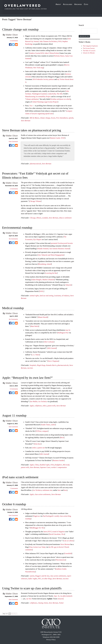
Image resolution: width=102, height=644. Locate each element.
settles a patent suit (38, 448)
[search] (87, 31)
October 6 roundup (14, 504)
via (61, 596)
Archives (78, 4)
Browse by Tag (84, 36)
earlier (53, 425)
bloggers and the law (42, 576)
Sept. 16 (56, 596)
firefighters (58, 465)
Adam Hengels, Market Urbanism (43, 280)
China (37, 465)
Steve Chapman (53, 361)
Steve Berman (26, 121)
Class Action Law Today (37, 547)
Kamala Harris (51, 365)
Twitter (61, 603)
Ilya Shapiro (37, 239)
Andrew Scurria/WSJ (37, 53)
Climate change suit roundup (20, 29)
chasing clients (43, 603)
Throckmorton (61, 560)
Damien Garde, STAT (57, 138)
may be (68, 330)
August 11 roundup (14, 415)
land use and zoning (46, 296)
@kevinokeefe (67, 596)
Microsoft (66, 465)
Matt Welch (35, 326)
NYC (40, 579)
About (58, 4)
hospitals (33, 365)
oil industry (66, 296)
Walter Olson (12, 35)
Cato (86, 4)
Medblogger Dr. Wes (37, 528)
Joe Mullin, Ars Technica (39, 401)
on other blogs (47, 579)
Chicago (33, 218)
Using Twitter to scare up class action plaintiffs (32, 588)
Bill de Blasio (34, 118)
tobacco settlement (65, 218)
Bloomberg (42, 264)
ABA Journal (52, 348)
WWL (42, 291)
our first (29, 599)
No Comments (13, 239)
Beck (62, 438)
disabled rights (45, 465)
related (49, 264)
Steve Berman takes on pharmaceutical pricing (32, 130)
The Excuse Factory (89, 48)
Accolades (68, 4)
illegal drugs (41, 365)
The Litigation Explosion (90, 46)
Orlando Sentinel (43, 249)
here (59, 490)
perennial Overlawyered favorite (62, 243)
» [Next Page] (16, 614)
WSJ (60, 41)
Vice (31, 106)
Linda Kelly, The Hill (55, 94)
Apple (32, 406)
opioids (71, 118)
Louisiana (58, 296)
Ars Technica (37, 490)
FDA (52, 465)
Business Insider (58, 460)
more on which (65, 99)
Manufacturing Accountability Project (38, 97)
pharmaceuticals (35, 164)
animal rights (34, 296)
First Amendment (62, 118)
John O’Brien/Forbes (52, 53)
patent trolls (51, 406)
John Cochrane (49, 342)
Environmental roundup (17, 228)
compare (45, 431)
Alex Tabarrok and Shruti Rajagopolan (51, 255)
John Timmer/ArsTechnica (48, 41)
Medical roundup (13, 308)
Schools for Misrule (89, 53)
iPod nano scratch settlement (20, 477)
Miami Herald (43, 317)
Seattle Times (46, 425)
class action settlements (43, 494)
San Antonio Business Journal (60, 249)
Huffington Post (63, 333)
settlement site (47, 490)
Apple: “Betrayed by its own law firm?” (27, 378)
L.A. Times (36, 355)
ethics (45, 406)
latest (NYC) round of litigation (54, 532)
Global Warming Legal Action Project (45, 102)
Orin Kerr (38, 444)
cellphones (38, 406)
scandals (45, 218)
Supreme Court (45, 467)
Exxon (53, 118)
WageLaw (36, 516)
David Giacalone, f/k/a (57, 534)
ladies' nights (33, 579)
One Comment (13, 142)
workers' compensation (59, 467)
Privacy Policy (51, 640)
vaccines (30, 368)
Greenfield (68, 553)
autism (32, 576)
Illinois (39, 218)
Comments (14, 41)
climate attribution (32, 99)
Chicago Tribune (35, 201)
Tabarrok (68, 285)
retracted (61, 599)
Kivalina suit (55, 99)
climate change (45, 118)
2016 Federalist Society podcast (43, 79)
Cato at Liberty (69, 541)
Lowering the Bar (51, 273)
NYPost (39, 431)
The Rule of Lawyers (89, 51)
